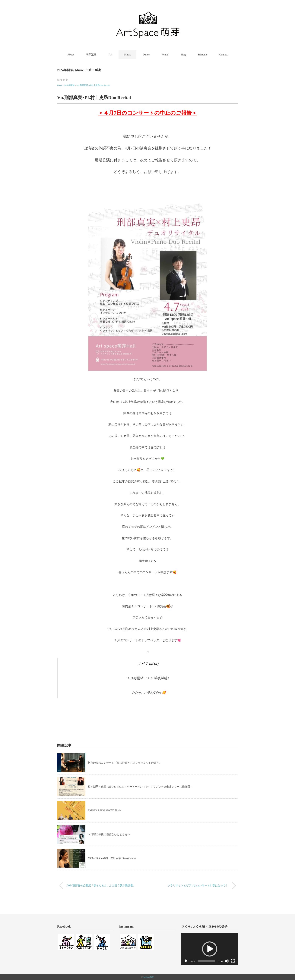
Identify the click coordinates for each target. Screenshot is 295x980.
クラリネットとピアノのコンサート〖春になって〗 (198, 885)
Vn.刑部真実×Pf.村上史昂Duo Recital (93, 85)
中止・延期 (94, 70)
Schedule (203, 55)
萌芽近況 (91, 55)
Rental (165, 55)
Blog (183, 55)
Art (110, 55)
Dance (146, 55)
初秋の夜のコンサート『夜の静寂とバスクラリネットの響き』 (125, 763)
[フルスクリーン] (233, 961)
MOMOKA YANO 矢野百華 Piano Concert (112, 858)
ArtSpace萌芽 (148, 977)
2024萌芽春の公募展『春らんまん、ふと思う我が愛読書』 (101, 885)
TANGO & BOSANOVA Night (104, 811)
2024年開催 (65, 70)
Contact (224, 55)
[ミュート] (227, 961)
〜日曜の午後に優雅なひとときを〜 (109, 834)
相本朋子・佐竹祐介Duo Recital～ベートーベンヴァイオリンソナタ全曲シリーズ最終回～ (140, 787)
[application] (210, 949)
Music (127, 55)
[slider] (206, 961)
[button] (210, 949)
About (71, 55)
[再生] (186, 961)
